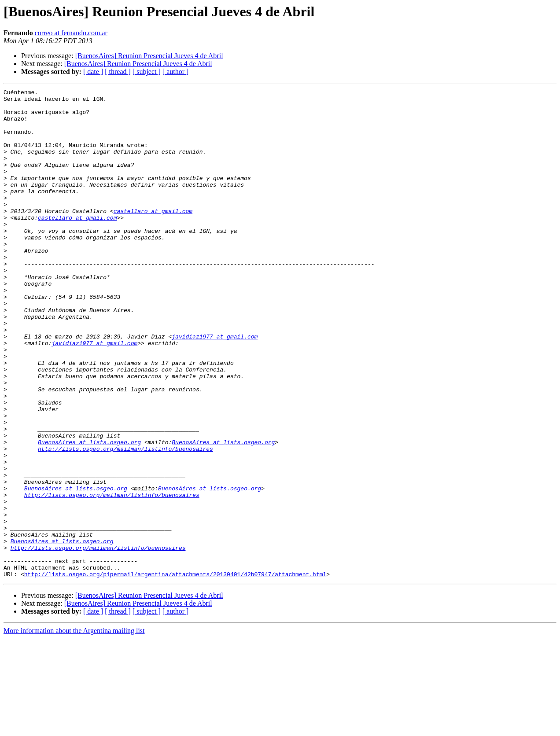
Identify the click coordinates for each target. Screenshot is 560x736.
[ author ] (176, 72)
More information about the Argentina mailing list (74, 728)
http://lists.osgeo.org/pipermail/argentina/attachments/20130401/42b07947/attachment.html (175, 672)
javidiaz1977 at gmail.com (215, 386)
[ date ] (93, 72)
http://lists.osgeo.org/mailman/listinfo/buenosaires (125, 521)
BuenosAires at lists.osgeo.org (89, 513)
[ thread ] (118, 72)
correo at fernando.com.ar (71, 33)
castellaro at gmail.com (153, 236)
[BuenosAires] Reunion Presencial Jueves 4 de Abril (149, 56)
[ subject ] (147, 72)
